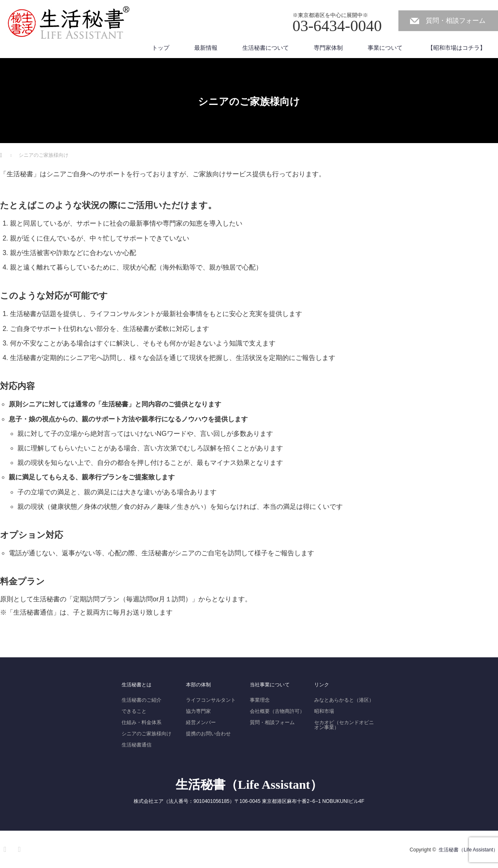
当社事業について (270, 685)
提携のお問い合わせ (208, 734)
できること (134, 711)
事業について (385, 48)
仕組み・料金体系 (142, 722)
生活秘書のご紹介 (142, 700)
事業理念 (260, 700)
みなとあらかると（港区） (344, 700)
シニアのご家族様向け (146, 734)
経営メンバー (201, 722)
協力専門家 (198, 711)
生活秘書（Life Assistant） (249, 784)
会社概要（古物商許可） (277, 711)
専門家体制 (328, 48)
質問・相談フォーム (456, 21)
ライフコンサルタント (211, 700)
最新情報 (206, 48)
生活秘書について (266, 48)
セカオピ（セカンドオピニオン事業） (344, 725)
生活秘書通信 (137, 745)
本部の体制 (198, 685)
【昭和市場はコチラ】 (456, 48)
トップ (161, 48)
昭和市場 (324, 711)
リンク (322, 685)
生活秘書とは (137, 685)
